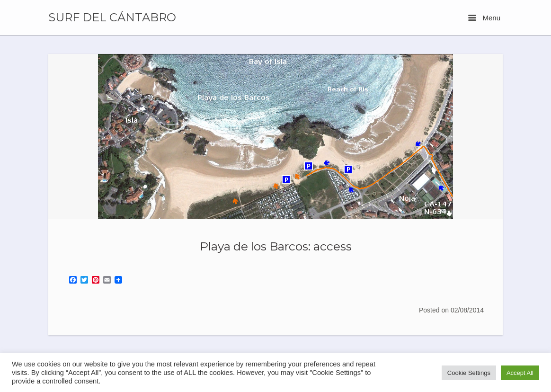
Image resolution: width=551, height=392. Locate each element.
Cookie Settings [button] (469, 373)
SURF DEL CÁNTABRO (112, 18)
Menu (484, 18)
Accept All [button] (520, 373)
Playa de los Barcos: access (276, 246)
